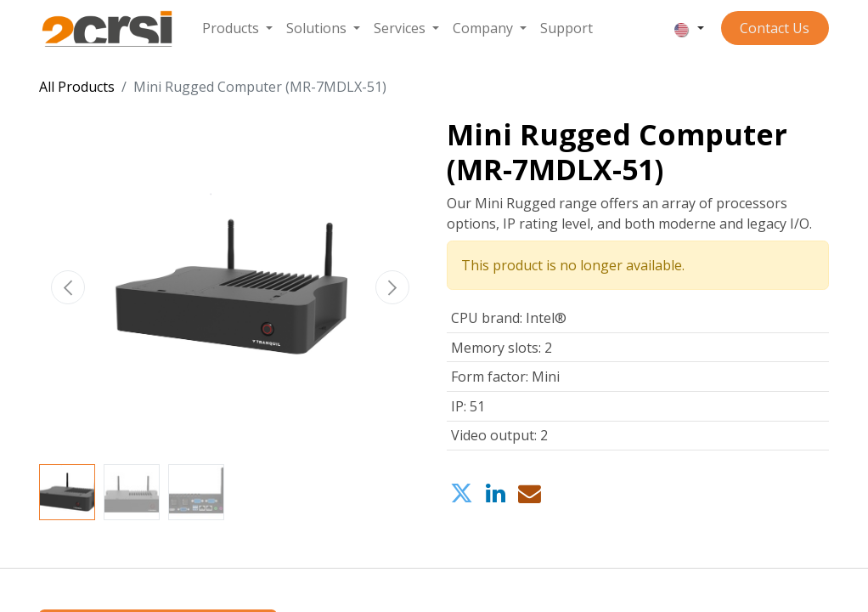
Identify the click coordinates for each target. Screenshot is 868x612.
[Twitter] (462, 494)
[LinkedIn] (496, 494)
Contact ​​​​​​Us (775, 28)
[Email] (530, 494)
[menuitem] (237, 28)
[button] (68, 287)
